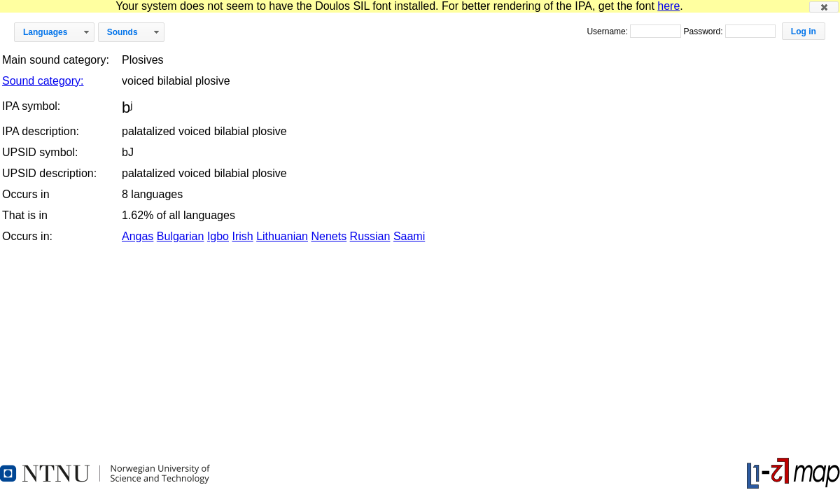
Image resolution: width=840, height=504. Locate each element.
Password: (704, 31)
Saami (409, 236)
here (668, 6)
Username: (608, 31)
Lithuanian (282, 236)
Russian (370, 236)
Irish (242, 236)
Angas (138, 236)
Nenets (329, 236)
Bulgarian (181, 236)
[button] (824, 7)
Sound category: (43, 81)
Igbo (218, 236)
